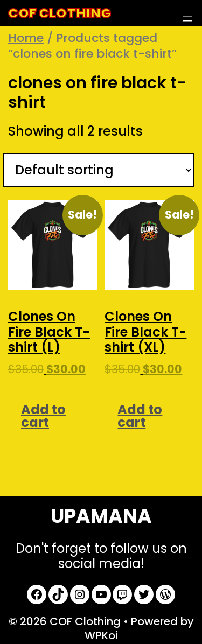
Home (26, 38)
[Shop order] (99, 170)
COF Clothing (60, 13)
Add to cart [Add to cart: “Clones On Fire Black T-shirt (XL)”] (140, 416)
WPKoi (101, 635)
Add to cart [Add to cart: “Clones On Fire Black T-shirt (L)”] (43, 416)
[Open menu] (187, 19)
